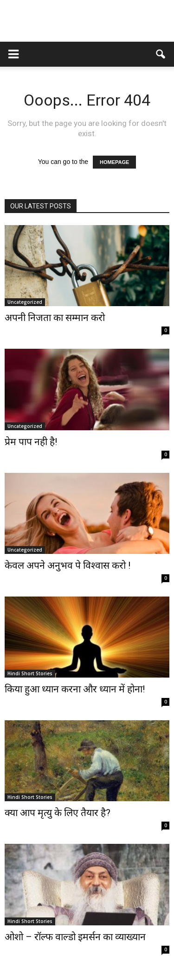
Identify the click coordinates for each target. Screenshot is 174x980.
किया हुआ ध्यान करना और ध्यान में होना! (75, 689)
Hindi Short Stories (30, 673)
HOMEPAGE (114, 162)
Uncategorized (25, 302)
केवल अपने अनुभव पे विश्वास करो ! (68, 565)
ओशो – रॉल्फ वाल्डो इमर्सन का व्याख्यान (75, 937)
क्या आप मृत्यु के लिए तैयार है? (58, 813)
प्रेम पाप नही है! (31, 442)
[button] (161, 54)
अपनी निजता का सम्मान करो (55, 318)
